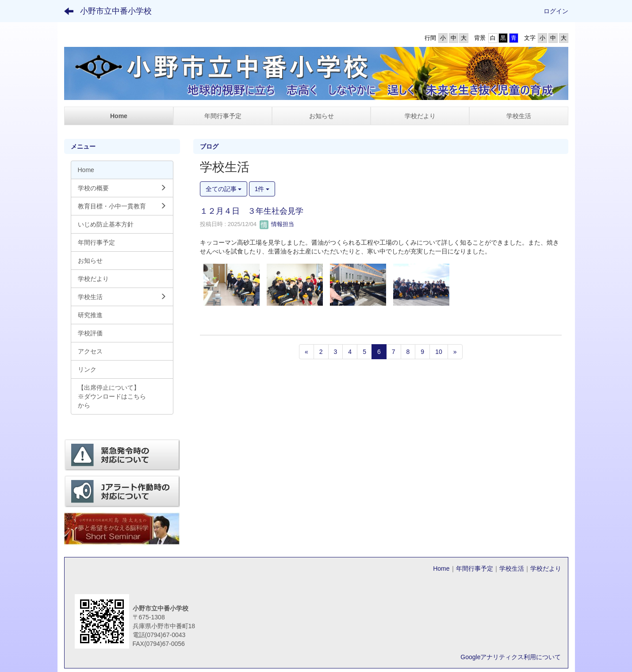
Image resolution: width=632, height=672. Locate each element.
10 (439, 352)
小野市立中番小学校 (116, 11)
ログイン (556, 11)
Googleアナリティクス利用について (511, 657)
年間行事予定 (475, 568)
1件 (262, 189)
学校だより (546, 568)
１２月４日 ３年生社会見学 (252, 211)
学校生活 (512, 568)
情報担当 (277, 224)
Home (441, 568)
